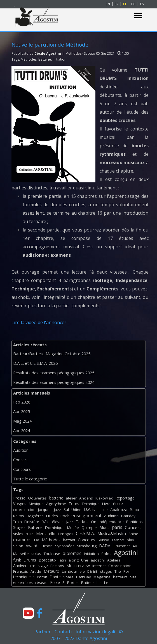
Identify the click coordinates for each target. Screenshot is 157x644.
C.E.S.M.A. (85, 533)
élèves (58, 522)
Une (85, 560)
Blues (105, 528)
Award (31, 546)
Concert (21, 460)
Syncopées (65, 546)
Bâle (46, 522)
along (74, 560)
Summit (40, 577)
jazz (70, 522)
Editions (57, 566)
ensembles (23, 582)
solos (36, 554)
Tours (74, 504)
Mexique (36, 504)
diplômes (72, 553)
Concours (22, 469)
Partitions (134, 522)
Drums (30, 560)
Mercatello (46, 534)
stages (106, 571)
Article (36, 571)
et (99, 510)
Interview (82, 566)
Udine (76, 510)
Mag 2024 (22, 421)
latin (62, 560)
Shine (133, 534)
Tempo (118, 540)
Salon (18, 546)
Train (17, 522)
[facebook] (39, 613)
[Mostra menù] (138, 16)
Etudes (52, 516)
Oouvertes (37, 498)
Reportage (125, 498)
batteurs (120, 577)
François (21, 571)
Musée (73, 528)
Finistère (32, 522)
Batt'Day (84, 577)
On (94, 522)
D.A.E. (89, 509)
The (118, 571)
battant (69, 540)
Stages (19, 527)
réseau (41, 582)
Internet (99, 566)
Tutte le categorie (30, 479)
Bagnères (35, 516)
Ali (69, 566)
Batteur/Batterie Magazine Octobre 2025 (52, 354)
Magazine (102, 577)
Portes (73, 583)
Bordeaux (47, 560)
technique (22, 577)
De (37, 540)
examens (22, 540)
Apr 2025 (22, 411)
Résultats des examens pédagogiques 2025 (54, 373)
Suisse (103, 540)
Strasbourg (87, 546)
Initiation (59, 59)
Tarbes (82, 522)
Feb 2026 (22, 402)
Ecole (55, 582)
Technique (91, 504)
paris (117, 527)
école (118, 504)
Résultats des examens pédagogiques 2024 (54, 382)
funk (17, 560)
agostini (98, 560)
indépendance (111, 522)
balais (92, 571)
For (126, 571)
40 (135, 546)
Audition (21, 450)
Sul (66, 509)
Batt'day (128, 516)
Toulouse (52, 554)
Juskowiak (104, 498)
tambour (70, 571)
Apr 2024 (22, 430)
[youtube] (28, 613)
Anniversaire (24, 566)
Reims (19, 516)
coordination (24, 510)
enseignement (86, 515)
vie (82, 571)
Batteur (88, 583)
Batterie (45, 59)
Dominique (55, 528)
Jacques (45, 510)
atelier (71, 498)
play (130, 540)
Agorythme (56, 504)
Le (106, 583)
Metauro (51, 571)
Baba (134, 510)
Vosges (20, 504)
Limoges (66, 534)
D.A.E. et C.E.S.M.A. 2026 (35, 363)
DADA (105, 546)
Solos (106, 554)
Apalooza (119, 510)
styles (18, 534)
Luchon (46, 546)
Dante (55, 577)
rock (30, 534)
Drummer (121, 546)
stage (43, 566)
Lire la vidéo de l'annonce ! (39, 322)
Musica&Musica (112, 534)
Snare (68, 577)
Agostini (126, 553)
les (99, 583)
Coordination (120, 566)
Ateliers (114, 560)
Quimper (89, 528)
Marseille (21, 554)
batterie (56, 498)
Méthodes (29, 59)
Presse (19, 498)
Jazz (58, 510)
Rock (65, 516)
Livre (106, 504)
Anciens (86, 498)
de (106, 510)
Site (133, 577)
